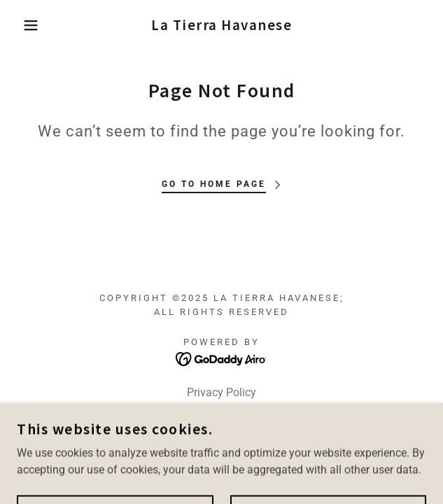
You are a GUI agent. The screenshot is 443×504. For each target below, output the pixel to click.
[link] (221, 25)
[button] (30, 25)
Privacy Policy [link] (221, 392)
